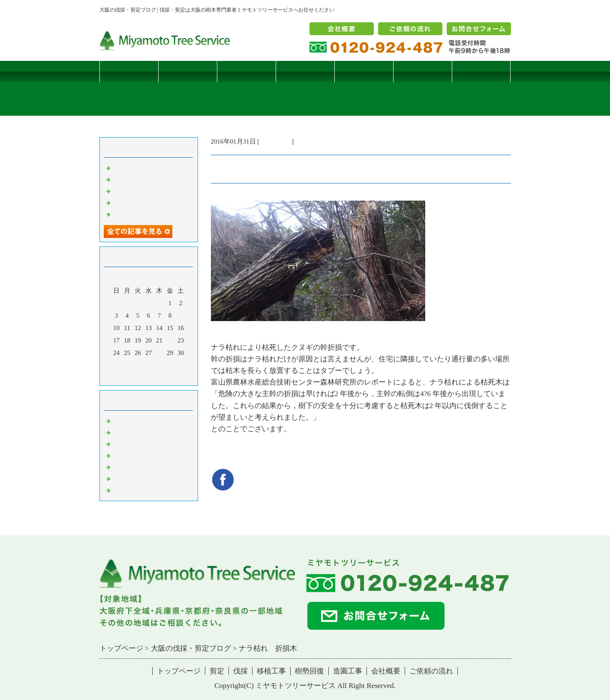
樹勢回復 (364, 71)
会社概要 (386, 671)
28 (159, 353)
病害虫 (122, 432)
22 (170, 340)
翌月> (165, 377)
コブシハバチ (132, 179)
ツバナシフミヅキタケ (144, 214)
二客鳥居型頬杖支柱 (141, 191)
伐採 (246, 71)
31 (116, 365)
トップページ (129, 71)
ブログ (481, 71)
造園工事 (422, 71)
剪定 (187, 71)
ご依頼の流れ (431, 671)
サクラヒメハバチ (138, 168)
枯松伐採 (125, 202)
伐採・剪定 (275, 141)
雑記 (119, 444)
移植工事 (305, 71)
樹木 (119, 455)
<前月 (132, 377)
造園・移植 (128, 478)
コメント (125, 490)
